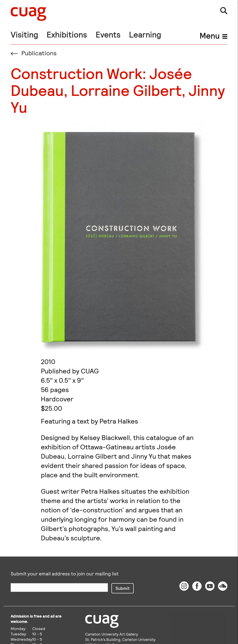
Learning (145, 34)
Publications (34, 53)
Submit (123, 588)
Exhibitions (67, 34)
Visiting (24, 34)
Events (108, 34)
